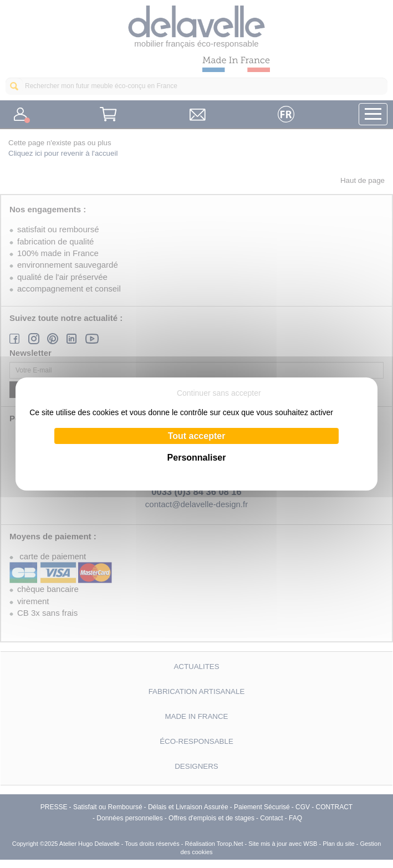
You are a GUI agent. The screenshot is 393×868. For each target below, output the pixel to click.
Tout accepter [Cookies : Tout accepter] (197, 436)
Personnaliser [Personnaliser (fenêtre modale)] (197, 458)
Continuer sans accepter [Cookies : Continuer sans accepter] (219, 393)
